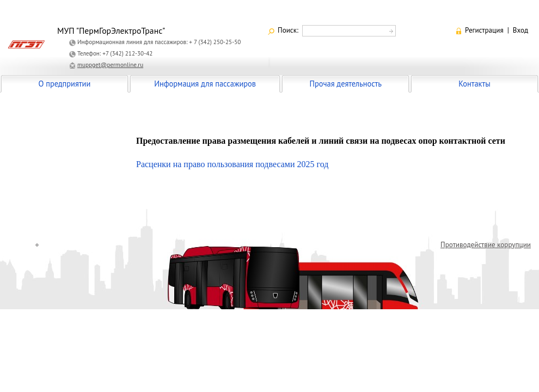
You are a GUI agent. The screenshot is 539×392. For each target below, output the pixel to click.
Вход (520, 30)
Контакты (474, 84)
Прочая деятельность (345, 84)
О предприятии (65, 84)
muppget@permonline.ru (110, 65)
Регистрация (484, 30)
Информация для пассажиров (205, 84)
